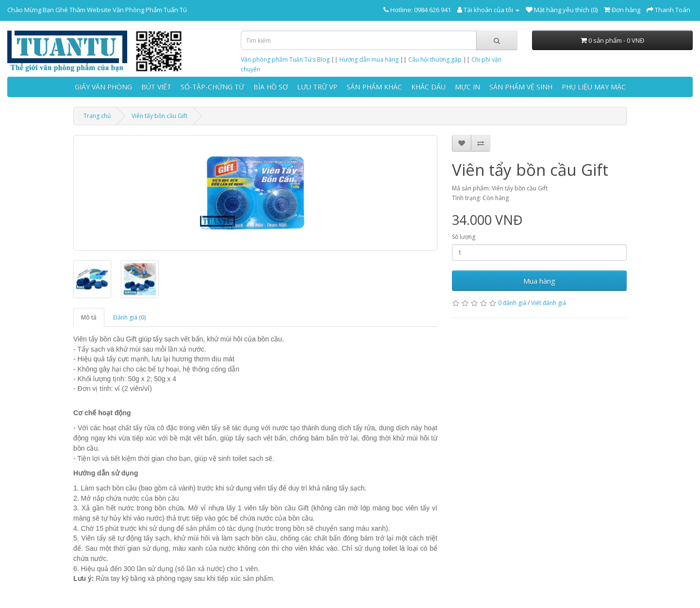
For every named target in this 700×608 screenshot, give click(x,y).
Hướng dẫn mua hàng (369, 59)
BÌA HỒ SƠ (271, 87)
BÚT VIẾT (156, 87)
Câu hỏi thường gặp (435, 59)
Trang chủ (97, 116)
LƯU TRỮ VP (317, 87)
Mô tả (89, 317)
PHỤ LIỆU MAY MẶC (594, 87)
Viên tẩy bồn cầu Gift (159, 116)
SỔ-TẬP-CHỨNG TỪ (212, 87)
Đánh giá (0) (129, 317)
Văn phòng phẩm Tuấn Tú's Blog (285, 59)
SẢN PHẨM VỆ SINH (521, 87)
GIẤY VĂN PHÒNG (103, 87)
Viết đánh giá (549, 303)
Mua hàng (539, 281)
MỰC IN (467, 87)
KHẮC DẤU (428, 87)
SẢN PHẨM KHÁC (374, 87)
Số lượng (464, 237)
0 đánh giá (512, 303)
